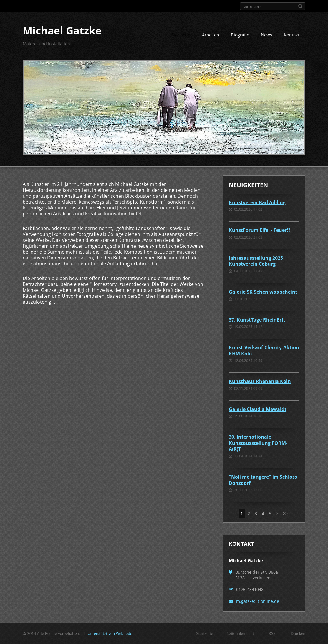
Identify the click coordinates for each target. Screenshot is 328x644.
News (266, 35)
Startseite (181, 35)
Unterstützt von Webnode (110, 633)
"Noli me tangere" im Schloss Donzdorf (263, 480)
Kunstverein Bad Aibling (257, 202)
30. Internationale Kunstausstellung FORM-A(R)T (258, 443)
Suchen (300, 6)
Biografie (240, 35)
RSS (272, 633)
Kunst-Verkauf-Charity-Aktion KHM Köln (264, 351)
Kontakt (292, 35)
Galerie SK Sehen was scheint (263, 292)
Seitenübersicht (240, 633)
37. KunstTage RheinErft (257, 320)
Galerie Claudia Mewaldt (258, 409)
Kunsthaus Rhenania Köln (260, 381)
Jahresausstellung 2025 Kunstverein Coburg (256, 261)
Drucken (298, 633)
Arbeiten (211, 35)
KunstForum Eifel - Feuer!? (260, 230)
